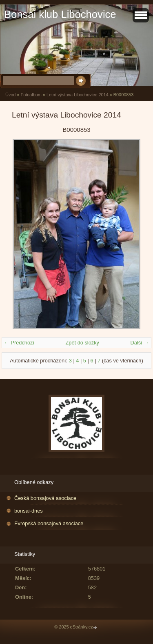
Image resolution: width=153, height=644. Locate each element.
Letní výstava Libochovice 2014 (78, 95)
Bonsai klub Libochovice (60, 14)
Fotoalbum (31, 95)
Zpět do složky (82, 343)
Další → (140, 343)
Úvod (10, 95)
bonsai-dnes (29, 511)
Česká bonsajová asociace (45, 498)
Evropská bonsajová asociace (49, 523)
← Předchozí (19, 343)
